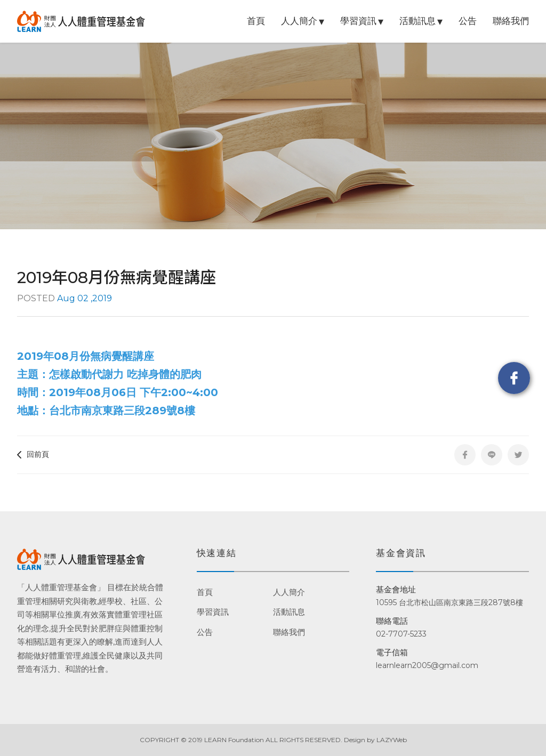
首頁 (256, 21)
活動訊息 (417, 21)
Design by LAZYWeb (375, 740)
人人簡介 (299, 21)
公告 (468, 21)
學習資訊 (358, 21)
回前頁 (33, 454)
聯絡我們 (511, 21)
